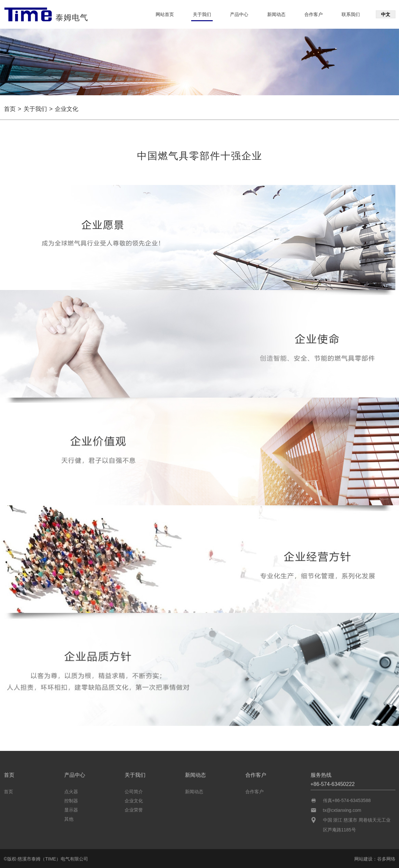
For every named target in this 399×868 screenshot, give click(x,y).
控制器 (71, 799)
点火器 (71, 790)
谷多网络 (386, 859)
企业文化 (134, 799)
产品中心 (239, 14)
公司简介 (134, 790)
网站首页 (165, 14)
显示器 (71, 808)
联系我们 (351, 14)
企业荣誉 (134, 808)
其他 (69, 817)
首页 (10, 109)
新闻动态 (276, 14)
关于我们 (202, 14)
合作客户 (314, 14)
